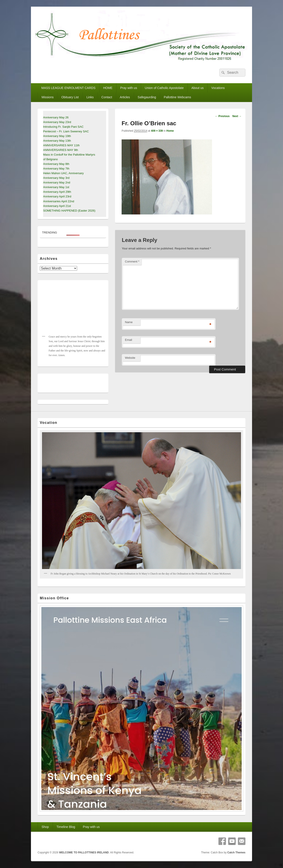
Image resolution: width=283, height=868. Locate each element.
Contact (107, 97)
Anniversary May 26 (56, 117)
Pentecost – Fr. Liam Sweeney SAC (66, 131)
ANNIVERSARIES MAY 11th (61, 145)
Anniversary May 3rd (56, 178)
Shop (45, 827)
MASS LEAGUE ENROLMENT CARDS (68, 88)
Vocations (218, 88)
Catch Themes (236, 853)
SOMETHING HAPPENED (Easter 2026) (69, 211)
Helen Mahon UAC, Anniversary (63, 173)
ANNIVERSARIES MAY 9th (61, 150)
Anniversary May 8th (56, 164)
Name (129, 322)
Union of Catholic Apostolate (164, 88)
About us (198, 88)
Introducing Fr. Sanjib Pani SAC (63, 127)
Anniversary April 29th (57, 192)
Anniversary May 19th (57, 136)
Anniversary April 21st (57, 206)
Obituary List (70, 97)
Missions (48, 97)
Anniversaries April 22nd (59, 201)
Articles (125, 97)
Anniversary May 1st (56, 187)
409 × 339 (157, 131)
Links (90, 97)
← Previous (222, 116)
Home (170, 131)
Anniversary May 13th (57, 141)
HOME (108, 88)
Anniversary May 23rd (57, 122)
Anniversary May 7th (56, 169)
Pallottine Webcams (177, 97)
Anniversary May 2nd (57, 182)
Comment (132, 261)
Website (130, 358)
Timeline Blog (66, 827)
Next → (237, 116)
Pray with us (129, 88)
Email (129, 340)
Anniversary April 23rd (57, 196)
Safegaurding (147, 97)
